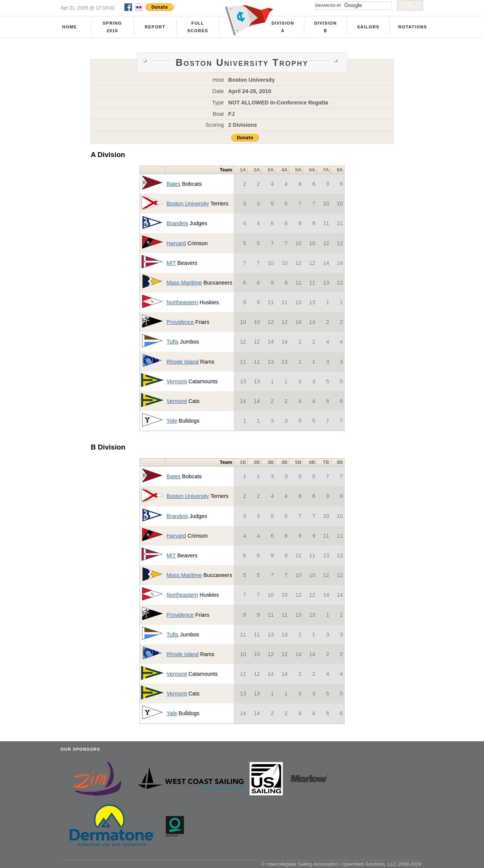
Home (70, 27)
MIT (171, 263)
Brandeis (178, 223)
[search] (353, 6)
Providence (180, 322)
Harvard (176, 243)
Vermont (177, 381)
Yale (172, 421)
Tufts (173, 342)
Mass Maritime (185, 283)
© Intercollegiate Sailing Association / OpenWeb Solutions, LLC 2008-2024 (341, 864)
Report (155, 27)
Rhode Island (183, 362)
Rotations (413, 27)
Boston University (188, 204)
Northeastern (182, 302)
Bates (174, 184)
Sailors (368, 27)
